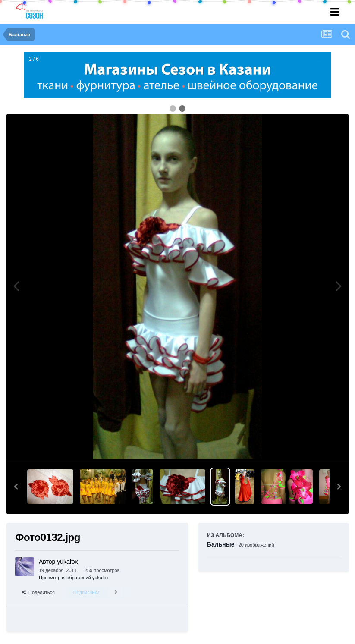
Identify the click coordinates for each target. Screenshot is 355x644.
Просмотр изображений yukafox (74, 578)
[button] (16, 487)
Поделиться (38, 592)
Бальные (221, 544)
